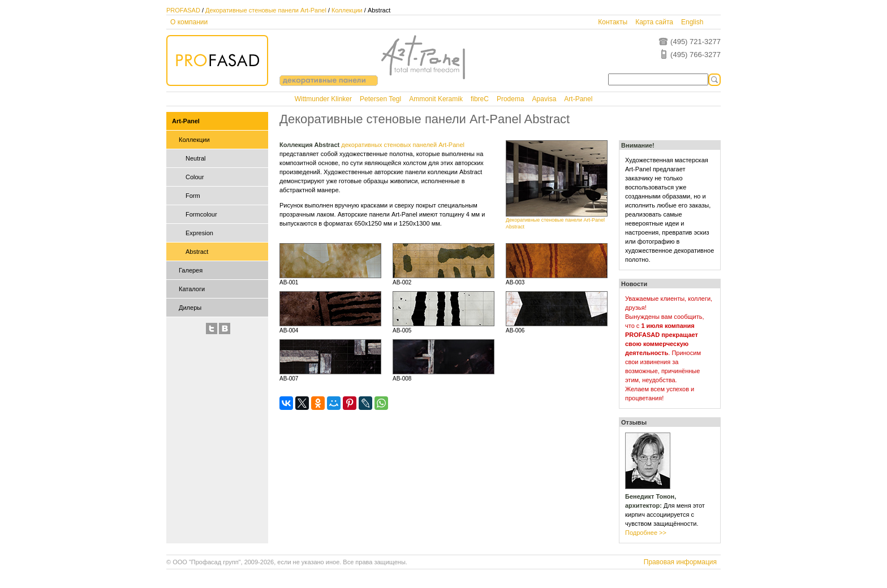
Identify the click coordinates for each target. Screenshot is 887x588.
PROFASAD (183, 10)
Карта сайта (654, 22)
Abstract (197, 252)
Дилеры (190, 308)
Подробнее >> (646, 533)
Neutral (195, 158)
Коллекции (347, 10)
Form (193, 196)
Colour (195, 177)
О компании (189, 22)
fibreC (480, 99)
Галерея (191, 270)
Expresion (199, 233)
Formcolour (201, 214)
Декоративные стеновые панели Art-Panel (266, 10)
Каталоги (192, 289)
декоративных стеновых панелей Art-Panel (403, 145)
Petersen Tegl (380, 99)
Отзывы (634, 422)
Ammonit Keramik (436, 99)
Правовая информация (680, 562)
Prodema (511, 99)
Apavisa (544, 99)
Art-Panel (578, 99)
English (692, 22)
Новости (634, 284)
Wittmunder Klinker (323, 99)
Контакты (613, 22)
